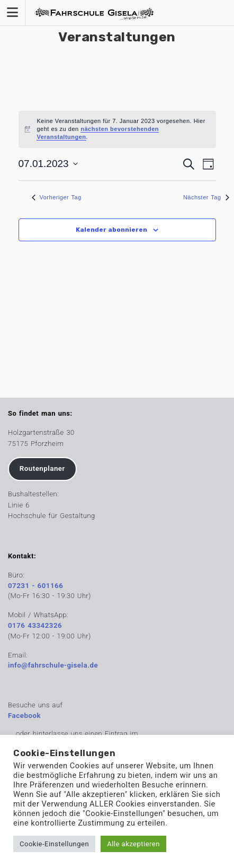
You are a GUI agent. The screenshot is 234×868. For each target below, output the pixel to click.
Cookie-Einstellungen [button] (54, 844)
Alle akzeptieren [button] (133, 844)
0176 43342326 (35, 625)
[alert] (117, 129)
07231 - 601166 (35, 586)
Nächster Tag (206, 197)
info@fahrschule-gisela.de (53, 665)
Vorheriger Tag (57, 197)
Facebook (24, 716)
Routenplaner (42, 468)
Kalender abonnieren (111, 230)
